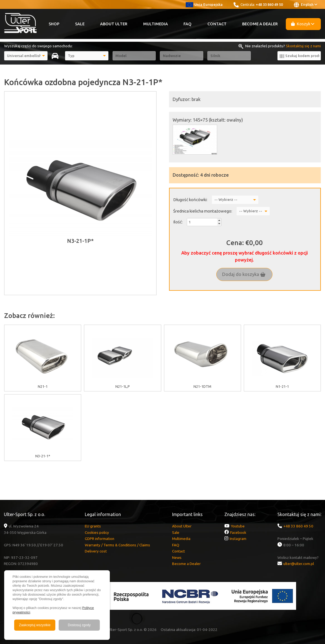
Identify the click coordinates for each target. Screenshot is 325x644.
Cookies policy (97, 532)
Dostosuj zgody (79, 625)
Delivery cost (96, 551)
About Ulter (114, 24)
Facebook (238, 532)
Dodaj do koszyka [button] (244, 274)
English (306, 5)
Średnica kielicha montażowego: (203, 211)
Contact (217, 24)
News (177, 557)
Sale (80, 24)
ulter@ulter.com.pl (299, 564)
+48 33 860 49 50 (269, 4)
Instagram (238, 539)
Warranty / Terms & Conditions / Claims (117, 545)
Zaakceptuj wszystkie (35, 625)
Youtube (238, 526)
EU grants (93, 526)
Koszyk (303, 24)
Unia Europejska (204, 4)
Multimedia (156, 24)
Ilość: (178, 222)
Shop (54, 24)
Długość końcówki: (190, 200)
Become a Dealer (260, 24)
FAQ (188, 24)
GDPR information (100, 539)
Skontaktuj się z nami (303, 46)
